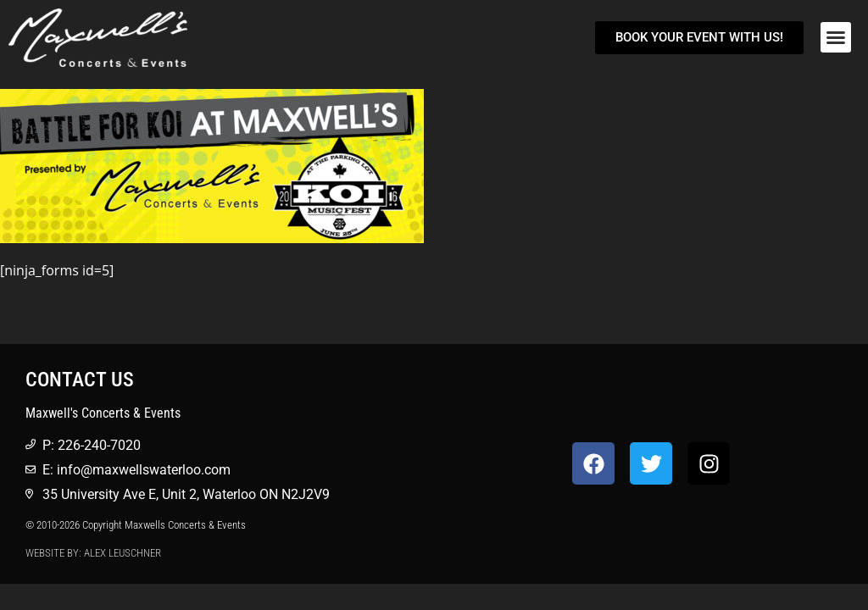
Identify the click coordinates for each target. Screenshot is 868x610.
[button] (836, 37)
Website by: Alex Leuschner (93, 553)
